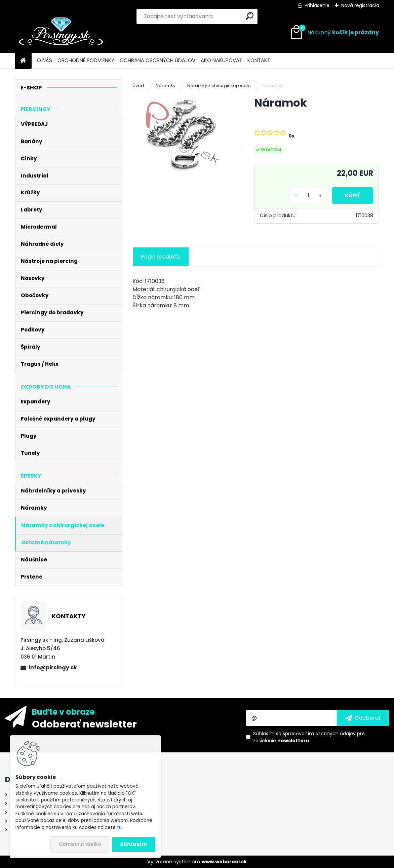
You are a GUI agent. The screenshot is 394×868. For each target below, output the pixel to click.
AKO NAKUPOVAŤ (221, 60)
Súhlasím (134, 844)
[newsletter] (363, 718)
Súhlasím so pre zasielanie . (309, 737)
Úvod (138, 86)
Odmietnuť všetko (80, 844)
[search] (250, 16)
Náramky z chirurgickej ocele (219, 86)
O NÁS (45, 60)
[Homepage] (23, 61)
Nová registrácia (360, 5)
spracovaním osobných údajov (319, 734)
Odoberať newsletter (84, 724)
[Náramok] (183, 133)
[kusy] (307, 195)
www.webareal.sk (224, 862)
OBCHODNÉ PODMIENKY (86, 60)
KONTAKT (259, 60)
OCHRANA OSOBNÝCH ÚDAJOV (157, 60)
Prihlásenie (317, 5)
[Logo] (61, 33)
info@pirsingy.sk (53, 667)
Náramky (166, 86)
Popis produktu (161, 257)
